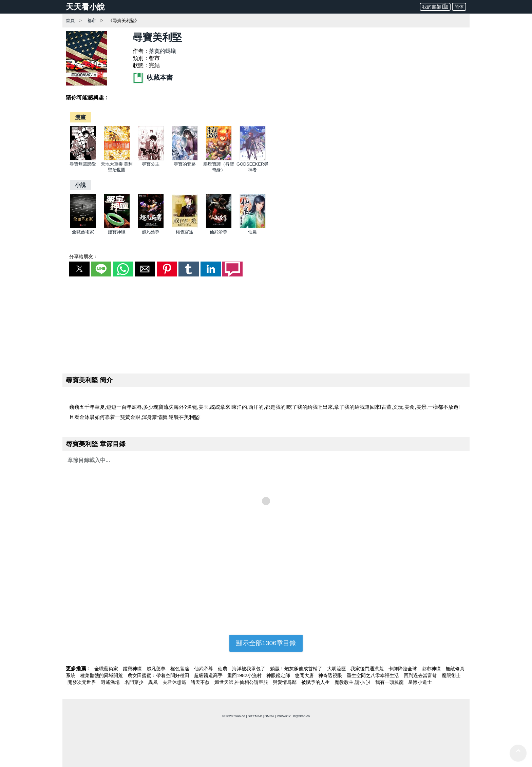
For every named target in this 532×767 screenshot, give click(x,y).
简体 (459, 7)
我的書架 (435, 6)
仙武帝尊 (218, 232)
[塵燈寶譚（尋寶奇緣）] (219, 159)
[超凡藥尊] (151, 227)
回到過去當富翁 (421, 675)
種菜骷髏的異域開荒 (102, 675)
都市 (92, 21)
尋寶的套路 (185, 164)
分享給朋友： (83, 256)
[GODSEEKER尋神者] (253, 159)
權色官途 (185, 232)
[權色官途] (185, 227)
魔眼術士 (451, 675)
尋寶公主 (151, 164)
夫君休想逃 (175, 682)
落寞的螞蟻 (163, 51)
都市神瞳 (432, 669)
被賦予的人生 (316, 682)
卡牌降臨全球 (403, 669)
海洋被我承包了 (249, 669)
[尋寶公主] (151, 159)
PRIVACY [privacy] (283, 716)
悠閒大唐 (305, 675)
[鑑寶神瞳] (117, 227)
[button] (79, 269)
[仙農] (253, 227)
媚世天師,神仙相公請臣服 (242, 682)
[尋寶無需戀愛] (83, 159)
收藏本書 (153, 78)
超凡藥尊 (151, 232)
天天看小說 (85, 7)
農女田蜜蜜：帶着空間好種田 (159, 675)
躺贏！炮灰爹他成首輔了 (297, 669)
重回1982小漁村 (245, 675)
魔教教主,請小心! (353, 682)
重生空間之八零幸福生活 (374, 675)
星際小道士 (420, 682)
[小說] (80, 185)
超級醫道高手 (209, 675)
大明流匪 (337, 669)
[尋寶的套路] (185, 159)
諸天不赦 (201, 682)
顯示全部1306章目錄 (266, 643)
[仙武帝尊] (219, 227)
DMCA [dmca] (269, 716)
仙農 (252, 232)
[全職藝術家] (83, 227)
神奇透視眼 (331, 675)
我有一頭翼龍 (390, 682)
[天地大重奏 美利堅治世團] (117, 159)
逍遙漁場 (111, 682)
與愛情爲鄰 (285, 682)
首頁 (70, 21)
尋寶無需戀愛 (83, 164)
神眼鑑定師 (279, 675)
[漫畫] (80, 117)
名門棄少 (135, 682)
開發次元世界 (82, 682)
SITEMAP (255, 716)
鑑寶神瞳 (117, 232)
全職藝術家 (83, 232)
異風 (154, 682)
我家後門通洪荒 (368, 669)
